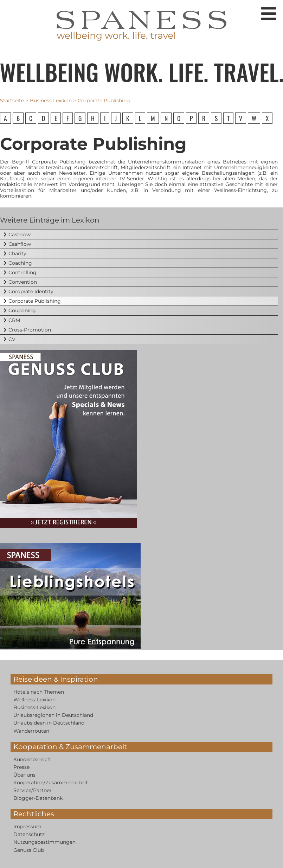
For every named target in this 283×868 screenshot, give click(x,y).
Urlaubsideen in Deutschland (49, 723)
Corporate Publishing (35, 301)
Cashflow (20, 244)
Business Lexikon (51, 101)
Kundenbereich (32, 759)
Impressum (27, 827)
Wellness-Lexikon (34, 700)
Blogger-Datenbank (38, 798)
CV (12, 339)
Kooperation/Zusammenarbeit (51, 783)
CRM (14, 320)
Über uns (24, 775)
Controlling (22, 272)
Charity (17, 253)
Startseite (12, 101)
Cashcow (20, 234)
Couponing (22, 310)
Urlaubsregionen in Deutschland (53, 715)
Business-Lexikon (34, 707)
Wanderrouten (31, 731)
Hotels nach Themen (39, 692)
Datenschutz (29, 834)
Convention (23, 282)
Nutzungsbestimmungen (44, 842)
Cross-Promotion (30, 330)
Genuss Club (29, 850)
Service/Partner (33, 790)
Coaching (20, 263)
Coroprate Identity (31, 291)
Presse (21, 767)
